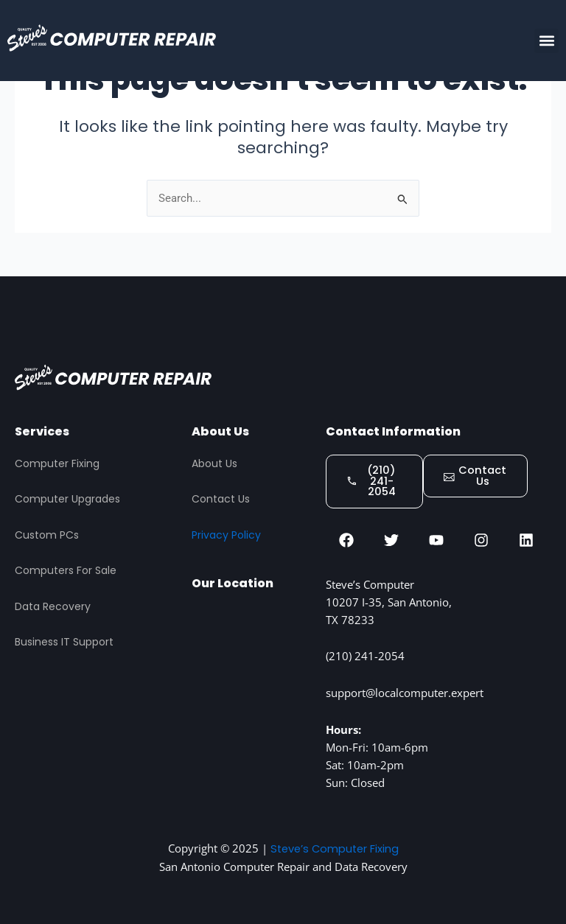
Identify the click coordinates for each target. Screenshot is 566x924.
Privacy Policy (226, 534)
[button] (546, 41)
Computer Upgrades (67, 499)
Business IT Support (64, 642)
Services (42, 431)
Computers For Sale (66, 570)
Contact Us (221, 499)
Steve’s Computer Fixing (334, 849)
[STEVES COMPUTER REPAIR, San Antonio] (251, 686)
